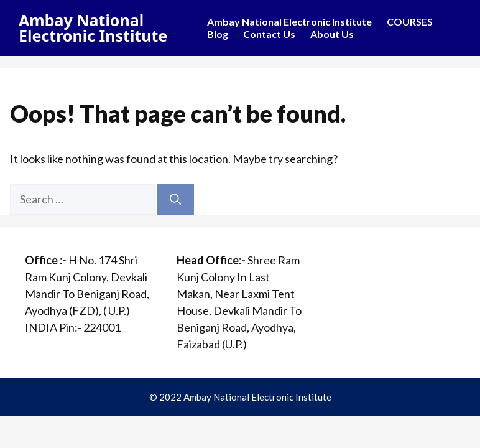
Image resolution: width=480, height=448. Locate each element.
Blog (218, 34)
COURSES (410, 21)
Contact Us (269, 34)
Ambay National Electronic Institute (93, 28)
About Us (332, 34)
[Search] (175, 199)
